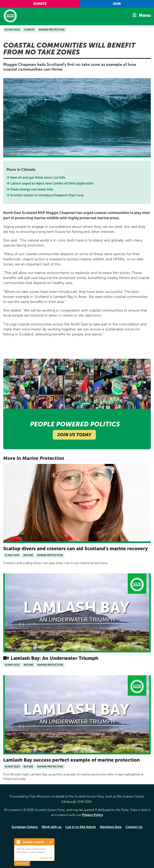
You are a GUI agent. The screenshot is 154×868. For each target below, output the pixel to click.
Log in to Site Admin (81, 827)
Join (117, 4)
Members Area (111, 827)
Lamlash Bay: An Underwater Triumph (54, 658)
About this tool (46, 858)
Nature (28, 555)
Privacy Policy (92, 815)
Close (51, 842)
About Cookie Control (18, 842)
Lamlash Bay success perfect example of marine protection (71, 760)
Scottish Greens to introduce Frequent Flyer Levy (47, 195)
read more (22, 863)
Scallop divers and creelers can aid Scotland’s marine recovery (75, 549)
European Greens (25, 827)
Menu (145, 15)
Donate (40, 4)
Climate (29, 30)
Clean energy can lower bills (32, 189)
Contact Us (134, 827)
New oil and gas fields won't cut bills (38, 178)
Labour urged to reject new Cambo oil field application (52, 183)
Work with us (52, 827)
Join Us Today (74, 435)
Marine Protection (52, 30)
